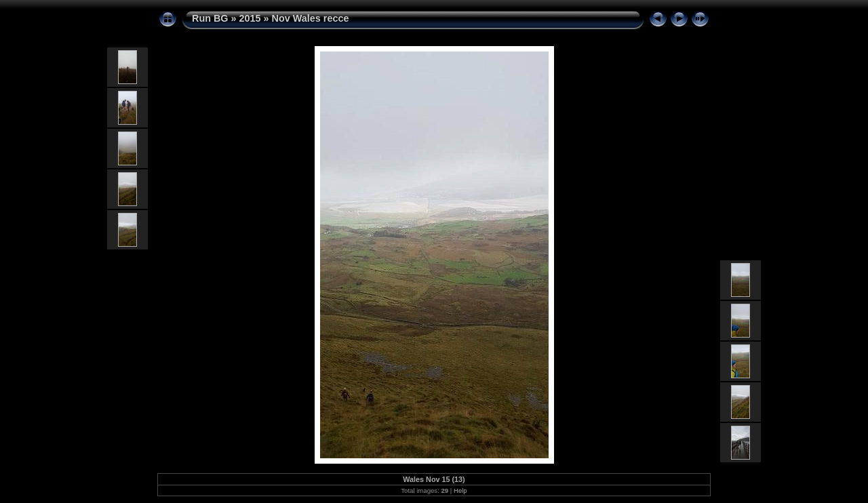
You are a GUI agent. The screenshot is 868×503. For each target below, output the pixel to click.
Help (460, 490)
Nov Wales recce (311, 18)
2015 (250, 18)
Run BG (210, 18)
